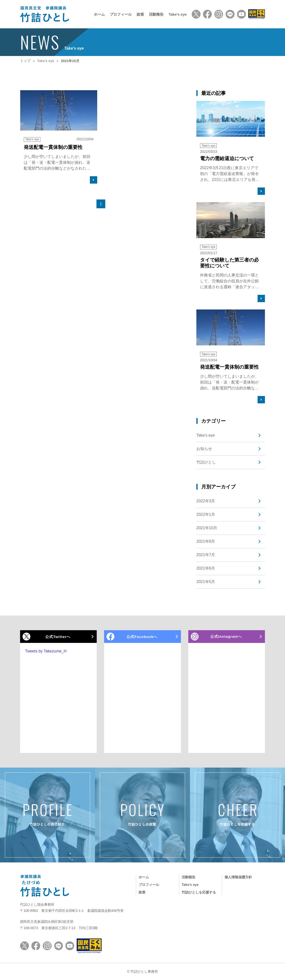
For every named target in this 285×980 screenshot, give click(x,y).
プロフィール (121, 14)
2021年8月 (206, 541)
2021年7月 (206, 555)
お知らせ (204, 449)
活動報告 (156, 14)
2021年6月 (206, 568)
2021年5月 (206, 582)
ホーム (99, 14)
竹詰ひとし (206, 462)
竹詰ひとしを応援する (199, 892)
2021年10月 (207, 528)
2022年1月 (206, 514)
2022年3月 (206, 501)
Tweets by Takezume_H (46, 651)
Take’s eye (206, 435)
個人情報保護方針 (238, 877)
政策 (140, 14)
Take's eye (178, 14)
